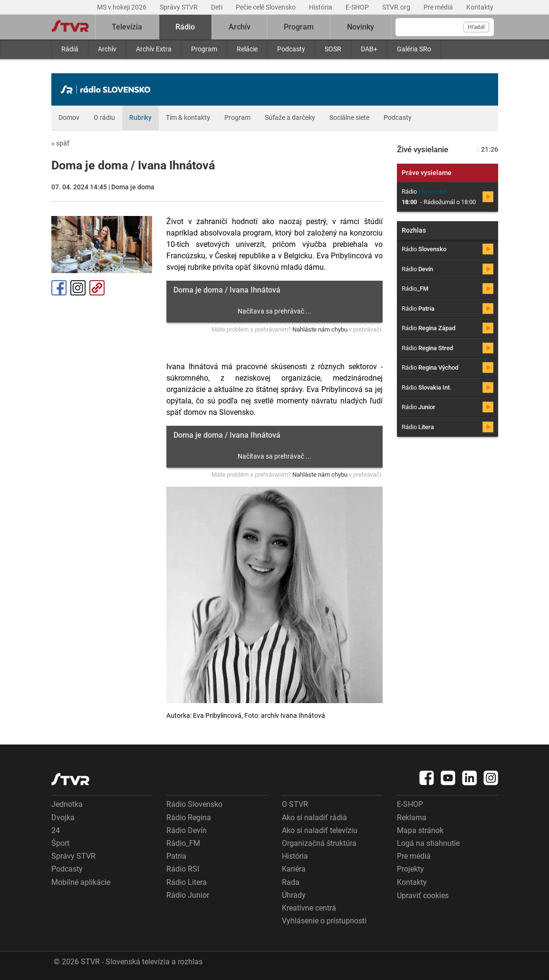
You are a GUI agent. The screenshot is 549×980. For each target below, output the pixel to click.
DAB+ (369, 49)
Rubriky (140, 118)
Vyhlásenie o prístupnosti (324, 921)
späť (60, 143)
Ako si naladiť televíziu (320, 830)
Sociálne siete (349, 118)
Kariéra (294, 869)
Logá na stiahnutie (428, 843)
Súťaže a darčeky (290, 118)
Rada (291, 882)
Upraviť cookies (423, 896)
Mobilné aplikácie (81, 882)
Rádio (185, 27)
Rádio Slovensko (194, 804)
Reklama (412, 818)
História (321, 7)
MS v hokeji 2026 (122, 7)
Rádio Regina (189, 818)
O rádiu (104, 118)
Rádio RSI (183, 869)
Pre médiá (439, 7)
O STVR (295, 804)
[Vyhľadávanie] (445, 27)
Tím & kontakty (188, 118)
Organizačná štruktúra (319, 843)
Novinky (361, 27)
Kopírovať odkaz (97, 288)
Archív (107, 49)
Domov (69, 118)
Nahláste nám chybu (320, 329)
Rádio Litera (187, 882)
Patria (176, 856)
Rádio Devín (187, 830)
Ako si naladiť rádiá (314, 818)
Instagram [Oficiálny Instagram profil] (78, 288)
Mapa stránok (420, 830)
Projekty (410, 869)
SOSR (333, 49)
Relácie (247, 49)
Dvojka (63, 818)
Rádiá (70, 49)
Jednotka (67, 804)
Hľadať (476, 27)
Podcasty (291, 49)
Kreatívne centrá (309, 908)
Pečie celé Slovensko (266, 7)
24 (56, 830)
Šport (60, 843)
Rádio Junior (188, 895)
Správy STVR (179, 7)
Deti (217, 7)
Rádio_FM (183, 843)
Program (204, 49)
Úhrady (294, 895)
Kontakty (480, 7)
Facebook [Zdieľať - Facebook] (59, 288)
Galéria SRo (414, 49)
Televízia (127, 27)
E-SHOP (358, 7)
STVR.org (397, 7)
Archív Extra (154, 49)
